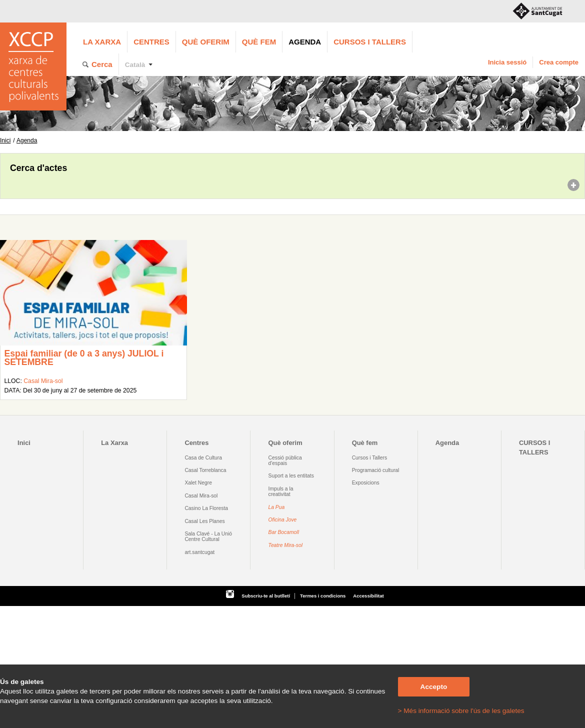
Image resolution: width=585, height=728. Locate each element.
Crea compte (559, 62)
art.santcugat (199, 552)
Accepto (434, 687)
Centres (151, 42)
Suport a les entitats (291, 476)
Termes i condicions (323, 596)
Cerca (102, 64)
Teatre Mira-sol (286, 545)
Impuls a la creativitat (281, 491)
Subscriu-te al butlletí (266, 596)
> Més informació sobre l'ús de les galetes (461, 711)
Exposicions (366, 483)
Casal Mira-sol (43, 381)
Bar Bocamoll (284, 532)
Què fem (259, 42)
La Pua (277, 507)
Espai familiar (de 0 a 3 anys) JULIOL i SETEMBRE (84, 358)
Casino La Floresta (206, 508)
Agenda (305, 42)
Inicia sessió (507, 62)
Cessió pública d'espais (285, 460)
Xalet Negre (198, 483)
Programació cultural (376, 470)
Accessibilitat (368, 596)
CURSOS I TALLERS (370, 42)
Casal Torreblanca (205, 470)
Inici (5, 140)
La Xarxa (102, 42)
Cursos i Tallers (369, 458)
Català (135, 65)
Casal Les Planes (204, 521)
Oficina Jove (283, 520)
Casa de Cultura (203, 458)
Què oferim (206, 42)
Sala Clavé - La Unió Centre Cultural (208, 536)
